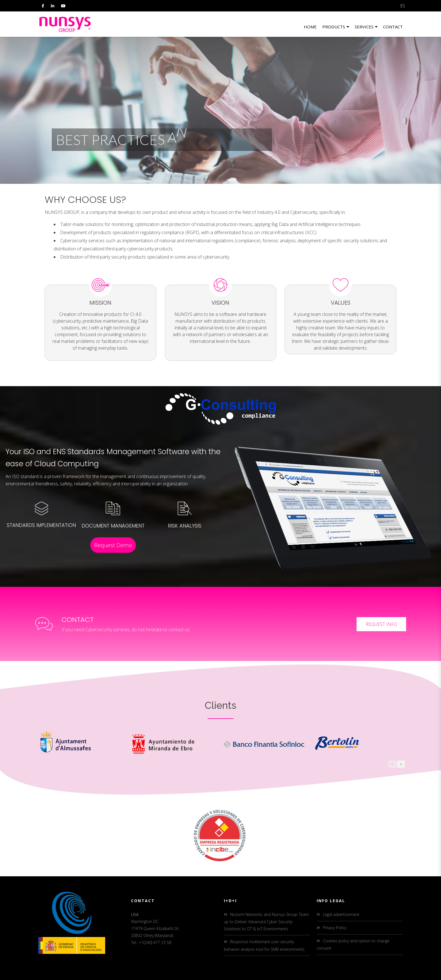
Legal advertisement (341, 914)
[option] (82, 744)
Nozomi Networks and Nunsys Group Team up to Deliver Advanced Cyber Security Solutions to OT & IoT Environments (266, 922)
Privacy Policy (335, 928)
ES (403, 6)
